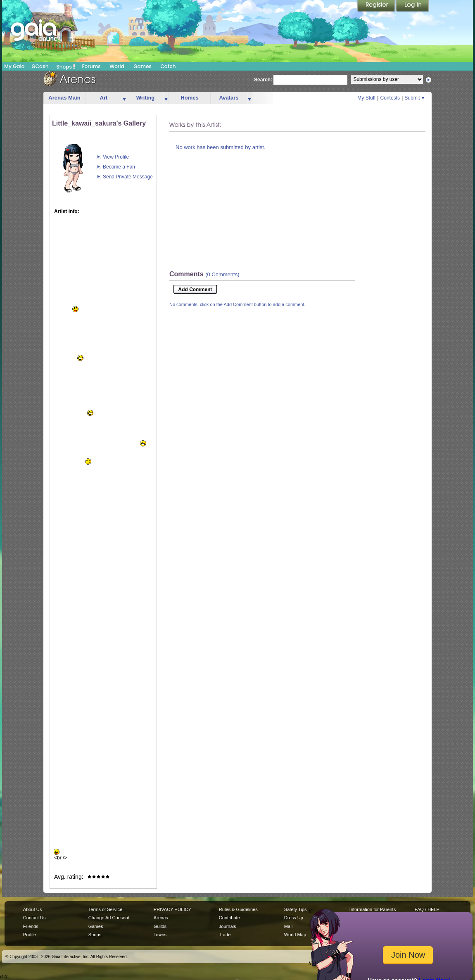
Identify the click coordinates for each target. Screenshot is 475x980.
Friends (31, 926)
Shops (66, 66)
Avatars (229, 98)
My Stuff (366, 98)
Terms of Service (105, 909)
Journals (228, 926)
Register (377, 6)
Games (142, 66)
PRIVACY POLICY (172, 909)
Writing (146, 98)
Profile (30, 935)
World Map (295, 935)
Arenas (161, 918)
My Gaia (14, 66)
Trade (225, 935)
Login (413, 6)
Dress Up (294, 918)
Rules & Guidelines (238, 909)
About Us (32, 909)
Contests (390, 98)
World (117, 66)
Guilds (160, 926)
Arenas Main (64, 98)
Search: (263, 80)
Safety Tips (296, 909)
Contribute (229, 918)
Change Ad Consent (109, 918)
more (124, 98)
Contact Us (34, 918)
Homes (189, 98)
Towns (160, 935)
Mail (288, 926)
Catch (168, 66)
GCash (40, 66)
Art (104, 98)
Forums (91, 66)
